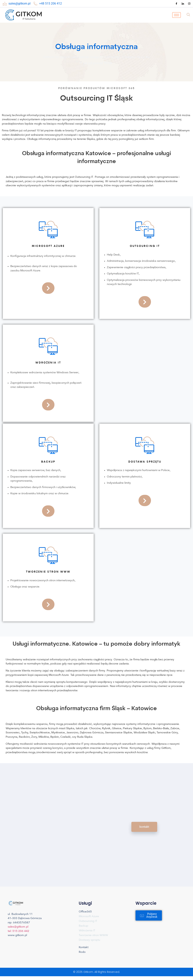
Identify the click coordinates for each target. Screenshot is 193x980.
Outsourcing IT (88, 921)
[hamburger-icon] (177, 15)
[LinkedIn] (183, 4)
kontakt (144, 827)
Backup (83, 926)
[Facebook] (176, 4)
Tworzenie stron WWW (93, 935)
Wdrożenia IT (87, 931)
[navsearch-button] (188, 15)
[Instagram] (189, 4)
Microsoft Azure (89, 916)
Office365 (85, 912)
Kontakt (84, 947)
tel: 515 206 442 (18, 946)
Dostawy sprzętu (89, 940)
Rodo (82, 952)
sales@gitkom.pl (18, 941)
